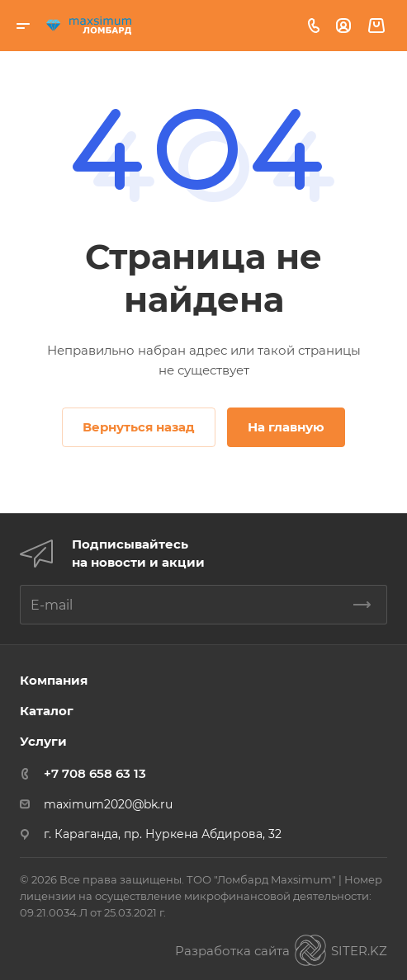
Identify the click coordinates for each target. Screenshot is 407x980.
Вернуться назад (139, 427)
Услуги (43, 741)
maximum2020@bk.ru (108, 804)
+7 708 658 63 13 (95, 773)
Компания (54, 680)
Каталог (47, 711)
